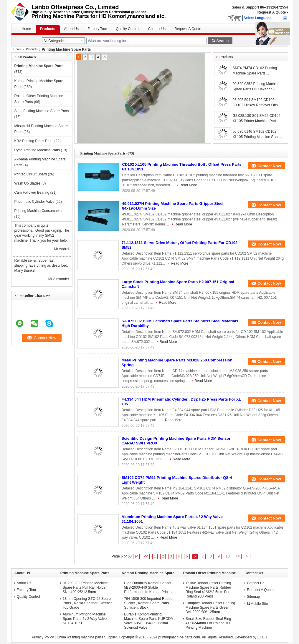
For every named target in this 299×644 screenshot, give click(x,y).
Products (48, 29)
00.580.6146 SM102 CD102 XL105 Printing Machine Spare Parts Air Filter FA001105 (256, 135)
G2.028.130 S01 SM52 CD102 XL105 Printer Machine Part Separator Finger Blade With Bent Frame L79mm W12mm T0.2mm (256, 119)
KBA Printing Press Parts (34, 141)
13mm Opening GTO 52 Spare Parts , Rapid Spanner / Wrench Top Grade (88, 603)
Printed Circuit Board (31, 174)
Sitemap (253, 597)
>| (247, 556)
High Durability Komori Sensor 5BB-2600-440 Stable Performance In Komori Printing (149, 587)
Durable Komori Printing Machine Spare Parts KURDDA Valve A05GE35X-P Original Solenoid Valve (148, 621)
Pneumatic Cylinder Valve (35, 202)
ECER (262, 637)
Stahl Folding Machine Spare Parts (42, 111)
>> (238, 556)
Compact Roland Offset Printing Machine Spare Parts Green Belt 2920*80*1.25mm (210, 608)
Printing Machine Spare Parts (39, 66)
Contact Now (269, 166)
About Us (71, 29)
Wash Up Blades (28, 183)
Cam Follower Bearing (32, 192)
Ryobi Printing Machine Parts (37, 150)
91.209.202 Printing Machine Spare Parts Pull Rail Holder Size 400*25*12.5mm (85, 587)
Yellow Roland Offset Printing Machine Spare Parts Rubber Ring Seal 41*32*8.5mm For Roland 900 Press (208, 590)
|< (136, 556)
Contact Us (157, 29)
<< (146, 556)
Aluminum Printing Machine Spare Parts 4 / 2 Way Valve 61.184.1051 (85, 619)
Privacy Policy (43, 637)
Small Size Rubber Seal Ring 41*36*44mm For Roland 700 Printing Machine (208, 623)
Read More (188, 185)
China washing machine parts (80, 637)
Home (27, 29)
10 (228, 556)
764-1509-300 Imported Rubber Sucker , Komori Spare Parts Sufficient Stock (149, 603)
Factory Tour (97, 29)
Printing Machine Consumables (39, 211)
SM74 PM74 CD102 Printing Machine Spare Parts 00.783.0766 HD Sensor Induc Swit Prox (256, 71)
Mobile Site (257, 604)
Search (222, 41)
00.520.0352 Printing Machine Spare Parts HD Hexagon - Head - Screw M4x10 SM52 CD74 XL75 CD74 (256, 87)
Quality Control (127, 29)
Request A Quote (272, 12)
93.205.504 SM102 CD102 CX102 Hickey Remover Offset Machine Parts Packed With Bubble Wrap (256, 103)
